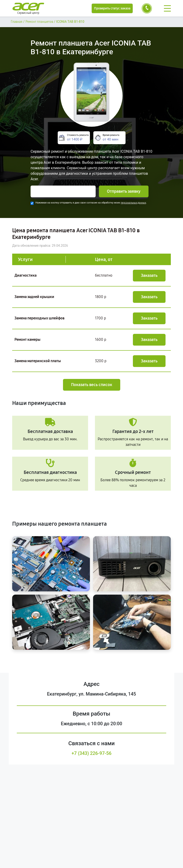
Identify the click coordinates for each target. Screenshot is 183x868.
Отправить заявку (124, 191)
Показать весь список (92, 385)
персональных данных (133, 203)
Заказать (149, 275)
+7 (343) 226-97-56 (91, 753)
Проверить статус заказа (112, 8)
